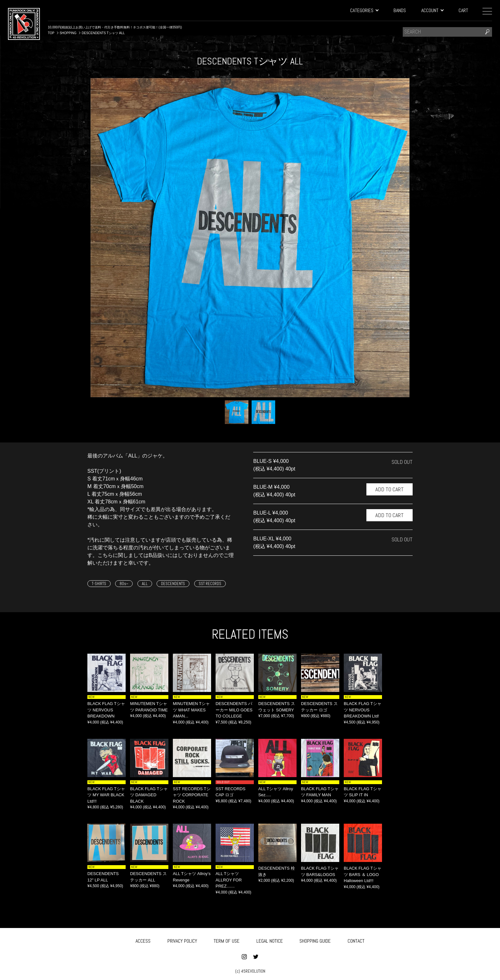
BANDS (400, 10)
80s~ (124, 584)
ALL (145, 584)
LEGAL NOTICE (270, 940)
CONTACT (356, 940)
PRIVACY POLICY (182, 940)
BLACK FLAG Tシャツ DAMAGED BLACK (149, 795)
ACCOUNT (432, 10)
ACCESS (143, 940)
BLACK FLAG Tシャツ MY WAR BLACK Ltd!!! (106, 795)
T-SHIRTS (99, 584)
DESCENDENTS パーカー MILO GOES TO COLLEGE (234, 710)
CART (463, 10)
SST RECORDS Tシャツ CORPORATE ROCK (192, 795)
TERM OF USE (227, 940)
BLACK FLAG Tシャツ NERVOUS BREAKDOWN (106, 710)
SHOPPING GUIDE (315, 940)
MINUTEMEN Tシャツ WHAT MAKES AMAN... (191, 710)
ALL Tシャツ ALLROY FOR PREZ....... (229, 880)
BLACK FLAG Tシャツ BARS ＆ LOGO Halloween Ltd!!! (363, 874)
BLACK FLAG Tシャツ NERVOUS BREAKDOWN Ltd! (363, 710)
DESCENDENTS (173, 584)
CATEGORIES (364, 10)
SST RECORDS (210, 584)
